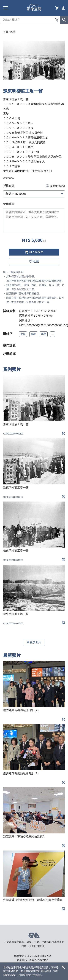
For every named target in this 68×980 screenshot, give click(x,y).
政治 (13, 32)
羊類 (44, 334)
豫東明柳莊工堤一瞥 (16, 424)
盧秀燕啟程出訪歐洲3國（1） (22, 773)
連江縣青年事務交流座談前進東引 (24, 837)
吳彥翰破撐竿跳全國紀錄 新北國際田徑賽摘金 (33, 900)
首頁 (6, 32)
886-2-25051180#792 (39, 956)
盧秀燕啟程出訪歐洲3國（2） (22, 710)
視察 (33, 334)
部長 (23, 334)
